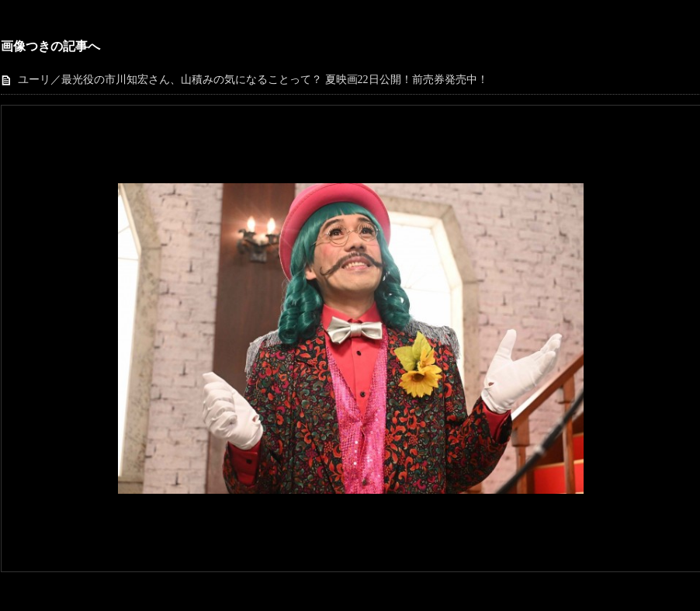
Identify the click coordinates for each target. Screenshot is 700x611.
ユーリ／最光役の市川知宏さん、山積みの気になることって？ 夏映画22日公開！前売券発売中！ (253, 80)
